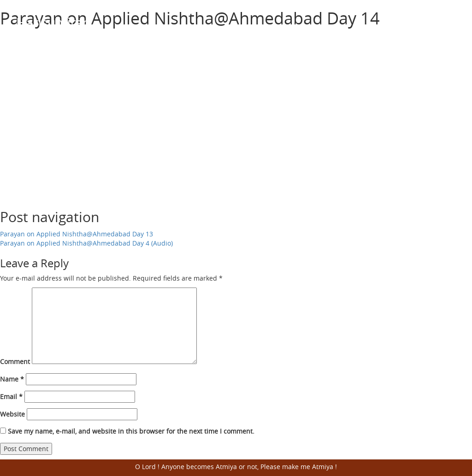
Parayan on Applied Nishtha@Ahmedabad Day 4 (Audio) (86, 243)
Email (11, 397)
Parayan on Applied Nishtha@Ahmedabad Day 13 (77, 234)
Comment (15, 361)
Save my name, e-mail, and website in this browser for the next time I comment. (131, 431)
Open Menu (444, 23)
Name (12, 379)
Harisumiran (53, 22)
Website (12, 414)
